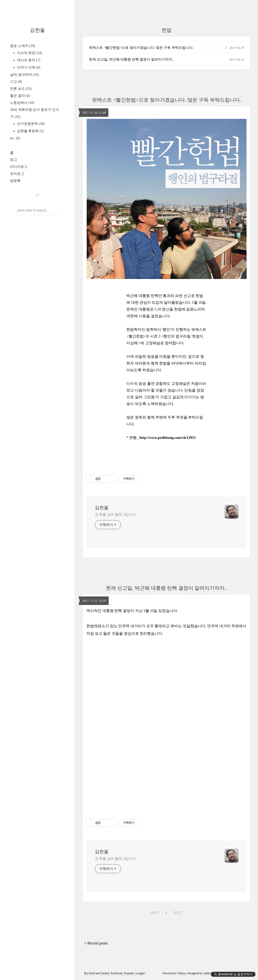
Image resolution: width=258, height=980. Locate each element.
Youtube (129, 973)
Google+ (141, 973)
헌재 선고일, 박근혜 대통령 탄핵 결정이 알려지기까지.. (131, 59)
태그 (13, 160)
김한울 (37, 30)
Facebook (117, 973)
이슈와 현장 (29, 53)
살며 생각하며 (24, 75)
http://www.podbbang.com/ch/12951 (168, 438)
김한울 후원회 (30, 131)
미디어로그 (19, 167)
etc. (15, 138)
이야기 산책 (28, 67)
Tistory (182, 973)
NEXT (178, 913)
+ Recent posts (96, 943)
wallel (207, 973)
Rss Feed (90, 973)
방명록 (15, 181)
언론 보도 (21, 89)
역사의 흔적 (28, 60)
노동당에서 (22, 103)
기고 (16, 82)
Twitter (105, 973)
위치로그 (17, 174)
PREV (155, 913)
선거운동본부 (30, 124)
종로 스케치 (22, 46)
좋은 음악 (20, 96)
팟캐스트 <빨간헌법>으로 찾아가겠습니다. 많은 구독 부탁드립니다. (141, 48)
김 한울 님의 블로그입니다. (116, 515)
